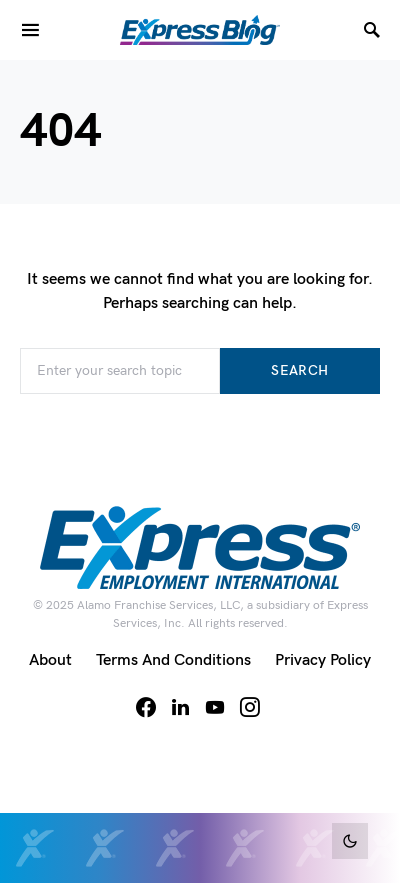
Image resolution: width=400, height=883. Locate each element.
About (50, 660)
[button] (350, 841)
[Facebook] (146, 707)
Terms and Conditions (173, 660)
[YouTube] (215, 707)
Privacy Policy (323, 660)
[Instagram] (250, 707)
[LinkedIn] (180, 707)
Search (299, 370)
